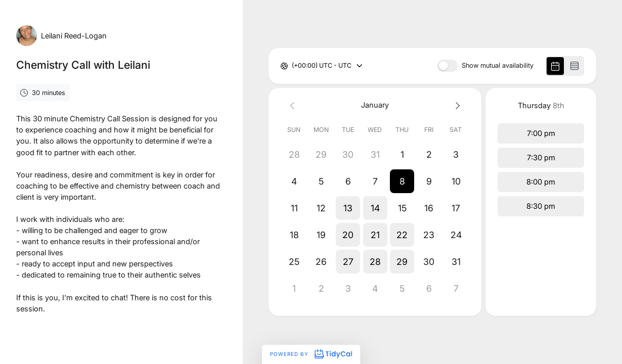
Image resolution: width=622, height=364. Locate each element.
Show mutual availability (498, 66)
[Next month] (456, 105)
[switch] (448, 66)
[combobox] (293, 66)
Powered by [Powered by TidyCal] (311, 354)
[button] (402, 181)
